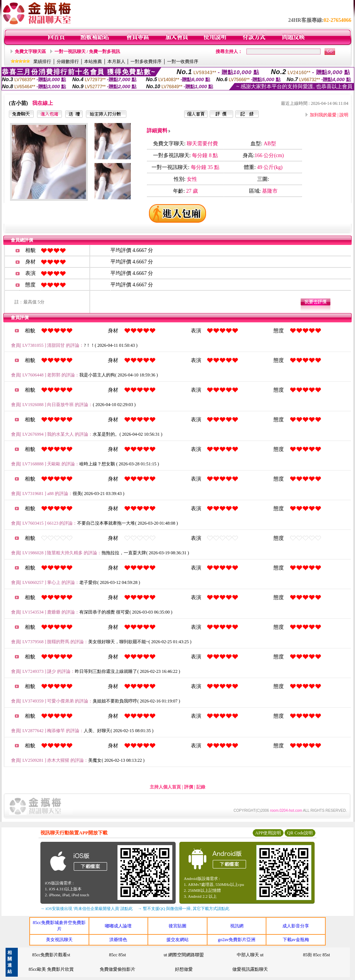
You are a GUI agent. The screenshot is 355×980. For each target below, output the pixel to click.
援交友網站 (177, 940)
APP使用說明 (268, 833)
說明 (344, 115)
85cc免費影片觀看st (51, 955)
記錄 (201, 787)
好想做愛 (184, 969)
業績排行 (42, 62)
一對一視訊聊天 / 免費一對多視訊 (87, 52)
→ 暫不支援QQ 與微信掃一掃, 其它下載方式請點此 (184, 908)
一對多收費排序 (146, 62)
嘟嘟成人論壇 (118, 926)
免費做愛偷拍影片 (117, 969)
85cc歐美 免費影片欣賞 (51, 969)
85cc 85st (117, 955)
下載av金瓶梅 (296, 940)
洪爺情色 (118, 940)
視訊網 (237, 926)
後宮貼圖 (177, 926)
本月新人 (116, 62)
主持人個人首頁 (165, 787)
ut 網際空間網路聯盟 (184, 955)
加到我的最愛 (323, 115)
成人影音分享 (296, 926)
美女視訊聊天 (59, 940)
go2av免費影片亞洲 (237, 940)
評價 (189, 787)
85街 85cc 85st (317, 955)
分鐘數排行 (68, 62)
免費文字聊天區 (30, 52)
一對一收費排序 (183, 62)
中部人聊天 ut (250, 955)
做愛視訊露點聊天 (250, 969)
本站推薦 (93, 62)
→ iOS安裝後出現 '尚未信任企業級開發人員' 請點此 (87, 908)
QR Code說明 (300, 833)
